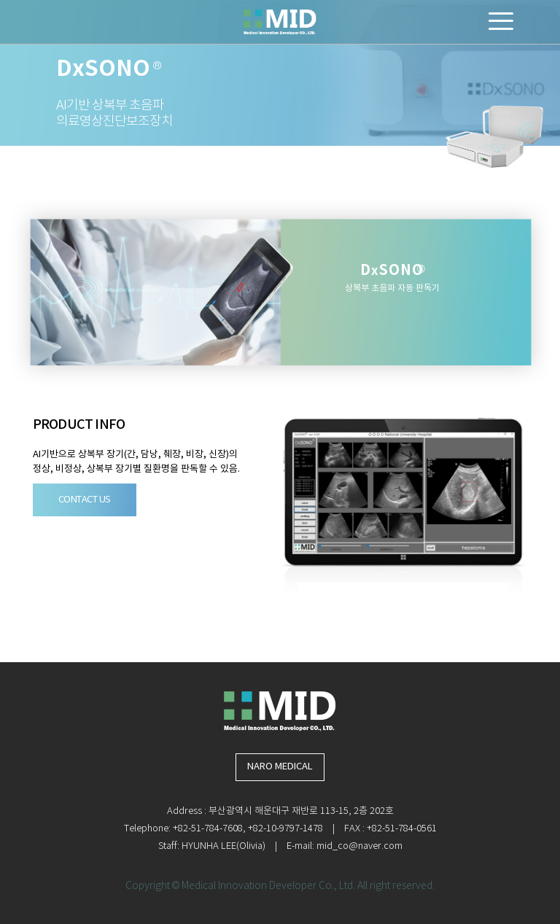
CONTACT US (85, 500)
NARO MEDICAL (280, 767)
